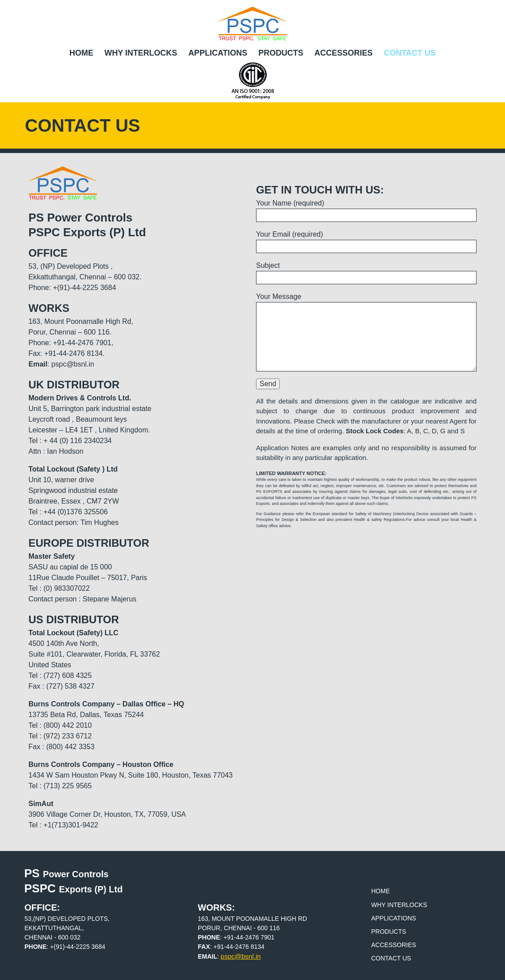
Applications (218, 53)
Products (281, 53)
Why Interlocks (141, 53)
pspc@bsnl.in (240, 956)
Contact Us (410, 53)
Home (81, 53)
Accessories (343, 53)
